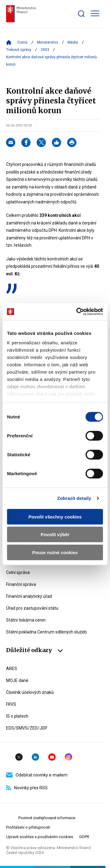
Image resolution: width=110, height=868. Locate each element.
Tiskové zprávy (19, 50)
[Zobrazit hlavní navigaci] (95, 13)
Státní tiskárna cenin (26, 620)
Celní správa (18, 572)
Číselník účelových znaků (30, 692)
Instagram (68, 757)
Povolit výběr (55, 534)
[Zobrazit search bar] (81, 14)
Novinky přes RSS (27, 788)
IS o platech (17, 716)
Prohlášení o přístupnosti (28, 827)
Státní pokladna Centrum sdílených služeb (46, 632)
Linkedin (35, 757)
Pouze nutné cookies (55, 552)
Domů (22, 42)
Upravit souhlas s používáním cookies (40, 837)
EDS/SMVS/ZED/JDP (27, 728)
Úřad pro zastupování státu (32, 608)
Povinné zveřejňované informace (47, 818)
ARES (12, 669)
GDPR (84, 837)
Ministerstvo (48, 42)
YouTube (52, 757)
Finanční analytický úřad (29, 596)
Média (73, 42)
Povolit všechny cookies (55, 516)
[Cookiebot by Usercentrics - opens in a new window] (78, 312)
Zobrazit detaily (74, 498)
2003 (45, 50)
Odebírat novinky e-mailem (37, 775)
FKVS (11, 704)
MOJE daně (17, 680)
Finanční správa (21, 584)
